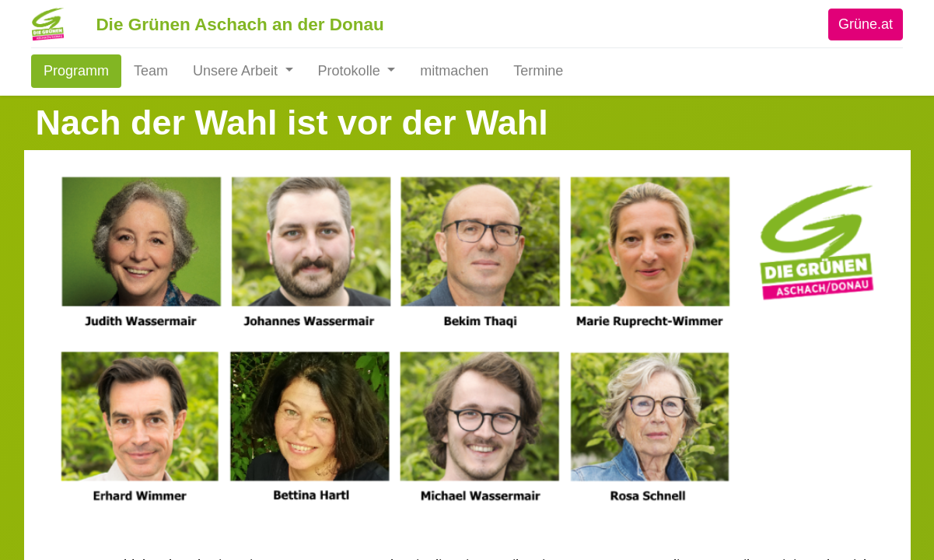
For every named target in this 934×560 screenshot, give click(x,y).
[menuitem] (81, 71)
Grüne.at (861, 24)
